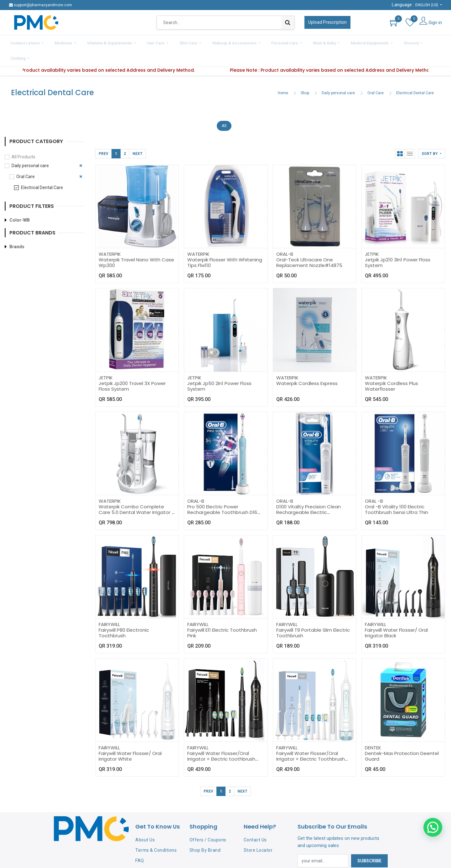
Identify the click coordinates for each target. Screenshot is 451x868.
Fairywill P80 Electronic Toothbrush (124, 615)
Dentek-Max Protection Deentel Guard (402, 739)
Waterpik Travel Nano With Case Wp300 (136, 245)
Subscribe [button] (369, 843)
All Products (23, 139)
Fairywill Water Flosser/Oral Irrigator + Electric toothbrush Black (221, 741)
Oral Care (376, 75)
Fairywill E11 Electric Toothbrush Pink (222, 615)
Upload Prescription (327, 22)
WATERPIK (110, 236)
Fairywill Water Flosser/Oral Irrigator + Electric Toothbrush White (311, 741)
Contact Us (255, 822)
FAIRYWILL (109, 607)
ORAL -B (374, 483)
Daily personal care (338, 75)
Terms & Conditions (156, 832)
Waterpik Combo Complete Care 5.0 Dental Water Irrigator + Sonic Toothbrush (137, 494)
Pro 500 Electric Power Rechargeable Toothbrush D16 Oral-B (222, 494)
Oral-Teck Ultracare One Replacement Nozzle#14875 (309, 245)
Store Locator (258, 832)
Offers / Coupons (208, 822)
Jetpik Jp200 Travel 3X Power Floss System (132, 368)
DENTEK (373, 730)
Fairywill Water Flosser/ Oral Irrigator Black (396, 615)
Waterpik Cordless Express (307, 365)
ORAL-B (285, 236)
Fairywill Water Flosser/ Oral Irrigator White (130, 739)
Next (137, 136)
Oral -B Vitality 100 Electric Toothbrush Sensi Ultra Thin (397, 492)
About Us (145, 822)
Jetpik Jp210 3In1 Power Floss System (398, 245)
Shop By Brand (205, 832)
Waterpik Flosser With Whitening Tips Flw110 (225, 245)
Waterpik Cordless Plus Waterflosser (391, 368)
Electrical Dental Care (415, 75)
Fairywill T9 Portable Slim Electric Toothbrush (313, 615)
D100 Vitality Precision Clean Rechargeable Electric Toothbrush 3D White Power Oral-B (309, 497)
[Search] (288, 23)
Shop (305, 75)
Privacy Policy (150, 853)
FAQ (140, 843)
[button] (432, 136)
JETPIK (372, 236)
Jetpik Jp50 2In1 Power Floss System (219, 368)
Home (283, 75)
